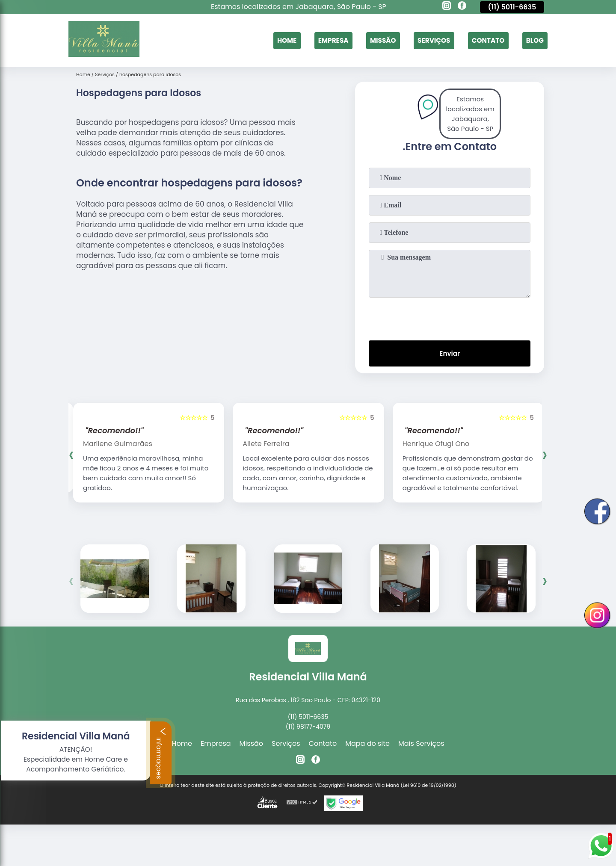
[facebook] (462, 7)
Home (278, 40)
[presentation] (450, 317)
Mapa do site (367, 745)
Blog (534, 40)
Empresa (326, 40)
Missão (377, 40)
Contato (486, 40)
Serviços (430, 40)
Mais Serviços (421, 745)
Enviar (450, 354)
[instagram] (447, 7)
